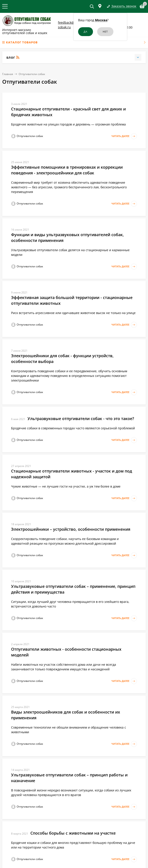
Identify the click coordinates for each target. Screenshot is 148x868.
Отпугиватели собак (32, 74)
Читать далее (124, 136)
